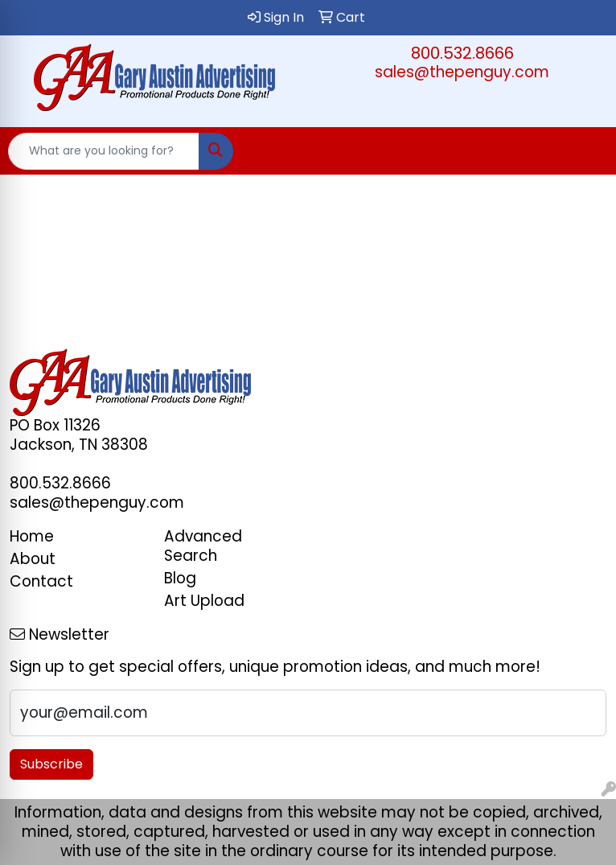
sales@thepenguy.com (462, 72)
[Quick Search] (104, 151)
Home (32, 536)
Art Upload (204, 601)
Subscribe (51, 764)
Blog (180, 578)
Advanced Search (203, 546)
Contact (41, 581)
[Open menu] (584, 151)
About (33, 559)
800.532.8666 (462, 53)
